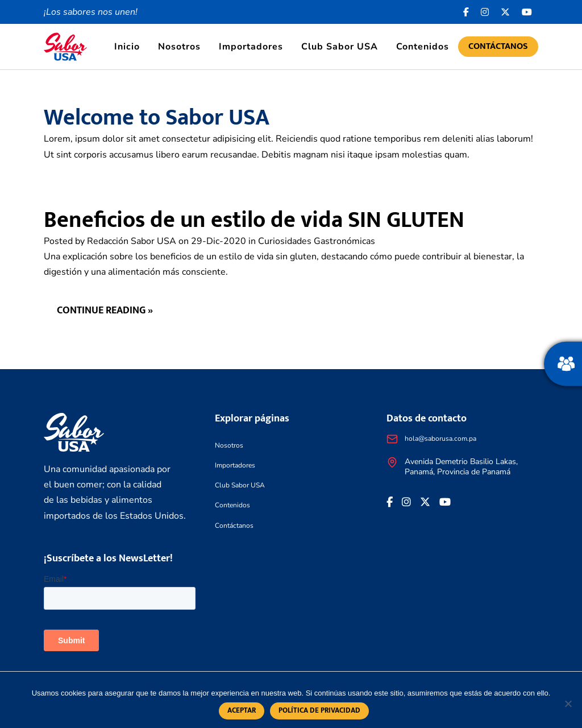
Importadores (251, 47)
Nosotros (179, 47)
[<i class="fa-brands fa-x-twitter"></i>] (506, 12)
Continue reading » (105, 311)
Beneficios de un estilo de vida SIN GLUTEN (254, 220)
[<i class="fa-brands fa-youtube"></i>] (527, 12)
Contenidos (423, 47)
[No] (568, 704)
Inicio (127, 47)
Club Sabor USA (340, 47)
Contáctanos (498, 46)
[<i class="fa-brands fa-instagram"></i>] (485, 12)
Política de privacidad (319, 711)
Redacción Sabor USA (132, 241)
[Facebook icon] (466, 12)
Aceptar (242, 711)
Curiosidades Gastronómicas (317, 241)
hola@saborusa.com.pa (440, 439)
